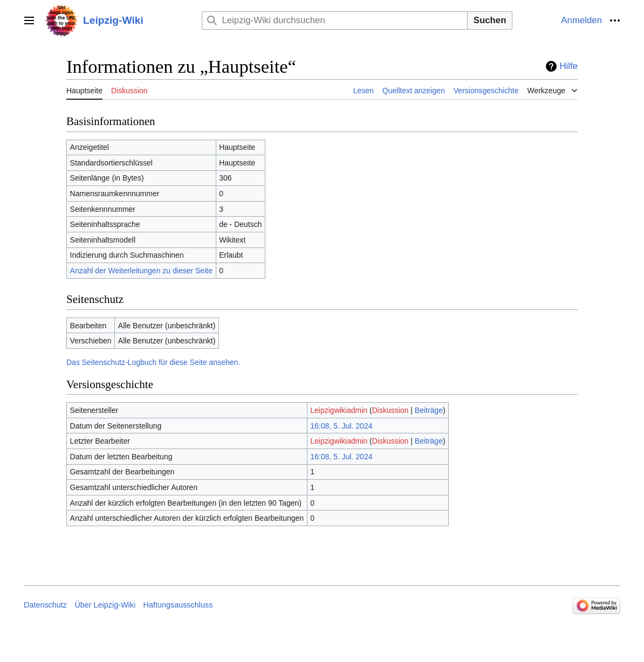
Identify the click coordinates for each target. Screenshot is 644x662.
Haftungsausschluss (178, 605)
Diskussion (390, 410)
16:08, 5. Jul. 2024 (341, 426)
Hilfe (568, 66)
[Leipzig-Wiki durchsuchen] (334, 20)
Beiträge (429, 410)
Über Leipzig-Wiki (105, 605)
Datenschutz (45, 605)
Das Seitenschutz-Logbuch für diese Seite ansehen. (153, 362)
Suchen (490, 20)
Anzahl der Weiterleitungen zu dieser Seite (141, 271)
